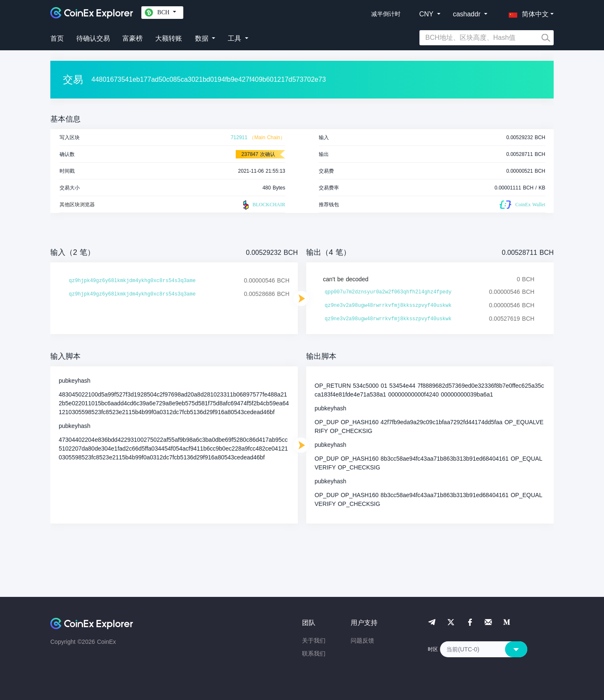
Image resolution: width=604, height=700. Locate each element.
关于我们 (314, 640)
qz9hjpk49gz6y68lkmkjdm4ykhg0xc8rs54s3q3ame (132, 281)
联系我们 (314, 653)
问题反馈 (362, 640)
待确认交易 (93, 38)
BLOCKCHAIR (263, 205)
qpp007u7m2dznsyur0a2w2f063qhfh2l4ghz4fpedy (388, 292)
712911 (239, 137)
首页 (57, 38)
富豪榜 (133, 38)
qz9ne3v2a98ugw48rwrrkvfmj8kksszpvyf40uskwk (388, 306)
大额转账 (169, 38)
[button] (527, 13)
